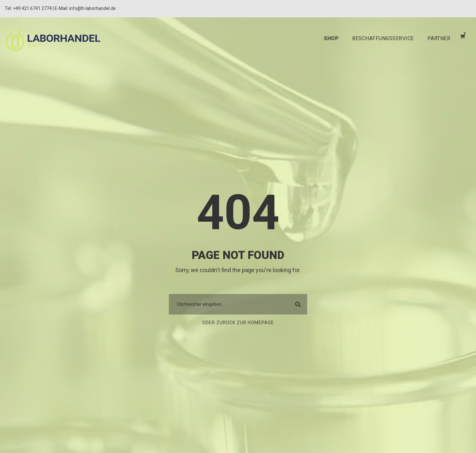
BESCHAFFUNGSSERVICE (377, 38)
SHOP (322, 38)
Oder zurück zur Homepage (238, 323)
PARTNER (438, 38)
